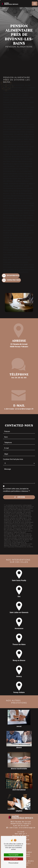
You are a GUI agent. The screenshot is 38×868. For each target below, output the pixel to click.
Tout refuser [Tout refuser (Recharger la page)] (13, 859)
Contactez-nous (11, 271)
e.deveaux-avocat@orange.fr (21, 828)
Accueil (21, 832)
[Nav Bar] (35, 4)
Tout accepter (13, 855)
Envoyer (21, 488)
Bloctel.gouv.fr (14, 536)
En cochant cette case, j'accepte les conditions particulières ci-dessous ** (16, 480)
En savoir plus (11, 266)
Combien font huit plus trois (13, 450)
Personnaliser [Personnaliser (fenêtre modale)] (13, 863)
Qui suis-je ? (21, 834)
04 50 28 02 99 (19, 378)
